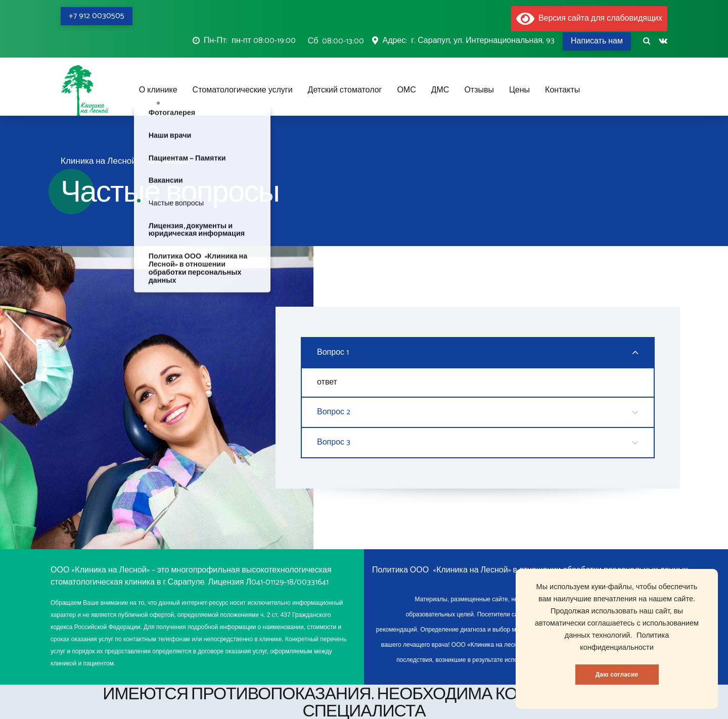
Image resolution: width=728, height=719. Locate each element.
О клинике (158, 90)
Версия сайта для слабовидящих (589, 18)
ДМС (440, 90)
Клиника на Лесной (99, 161)
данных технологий (598, 635)
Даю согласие (617, 675)
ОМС (406, 90)
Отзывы (479, 90)
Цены (519, 90)
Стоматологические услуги (243, 90)
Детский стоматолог (345, 90)
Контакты (562, 90)
